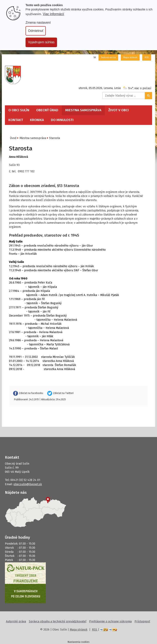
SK (95, 57)
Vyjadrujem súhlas (41, 42)
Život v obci (119, 110)
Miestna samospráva (83, 110)
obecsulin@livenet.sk (28, 484)
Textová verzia (108, 57)
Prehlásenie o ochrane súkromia (110, 621)
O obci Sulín (19, 110)
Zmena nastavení (38, 23)
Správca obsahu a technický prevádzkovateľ (58, 621)
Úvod (13, 138)
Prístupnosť (142, 621)
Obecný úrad (47, 110)
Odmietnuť (36, 31)
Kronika (37, 120)
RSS (147, 57)
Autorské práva (16, 621)
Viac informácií (53, 14)
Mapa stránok (130, 57)
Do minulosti (62, 120)
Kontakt (16, 120)
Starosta (54, 138)
